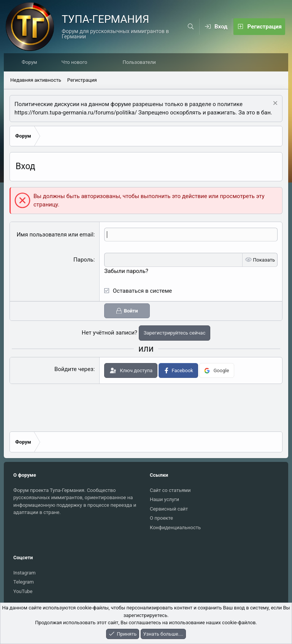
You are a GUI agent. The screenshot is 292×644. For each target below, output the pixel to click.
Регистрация (82, 80)
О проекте (161, 518)
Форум (31, 63)
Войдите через (74, 370)
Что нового (76, 63)
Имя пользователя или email (55, 235)
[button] (102, 63)
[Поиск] (191, 27)
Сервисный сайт (169, 509)
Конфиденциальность (175, 527)
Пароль (83, 260)
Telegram (24, 582)
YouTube (23, 591)
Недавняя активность (36, 80)
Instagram (25, 573)
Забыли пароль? (126, 271)
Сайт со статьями (170, 490)
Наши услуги (164, 499)
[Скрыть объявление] (274, 104)
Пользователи (141, 63)
